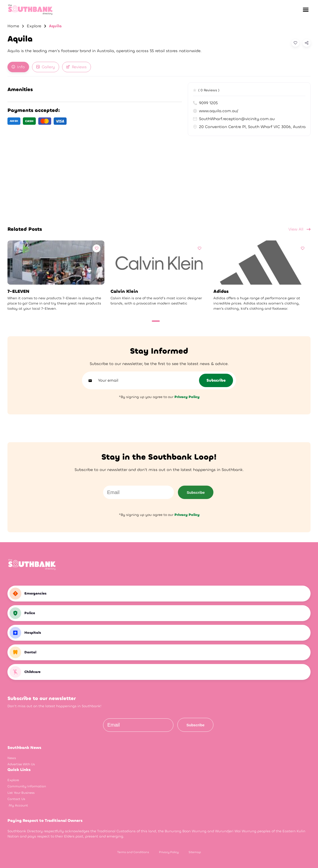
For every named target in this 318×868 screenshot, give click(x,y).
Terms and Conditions (133, 852)
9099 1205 (205, 103)
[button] (306, 10)
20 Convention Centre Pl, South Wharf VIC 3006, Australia (249, 127)
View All (299, 229)
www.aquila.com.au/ (216, 111)
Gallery (46, 67)
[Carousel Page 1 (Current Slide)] (156, 321)
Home (13, 26)
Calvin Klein (124, 291)
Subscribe (196, 492)
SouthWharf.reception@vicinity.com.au (234, 119)
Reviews (77, 67)
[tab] (18, 67)
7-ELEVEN (18, 291)
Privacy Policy (169, 852)
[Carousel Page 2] (164, 321)
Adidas (221, 291)
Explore (34, 26)
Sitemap (195, 852)
